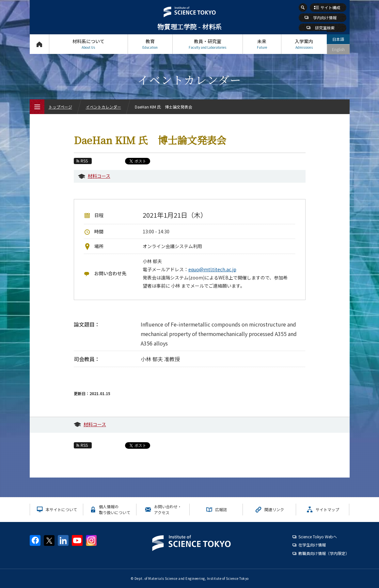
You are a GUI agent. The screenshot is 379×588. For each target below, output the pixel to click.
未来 (262, 44)
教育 (150, 44)
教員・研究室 (208, 44)
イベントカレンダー (103, 107)
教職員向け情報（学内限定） (324, 553)
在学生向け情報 (312, 545)
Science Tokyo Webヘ (318, 537)
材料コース (99, 176)
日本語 (338, 39)
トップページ (39, 44)
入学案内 (304, 44)
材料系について (88, 44)
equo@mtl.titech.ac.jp (212, 269)
